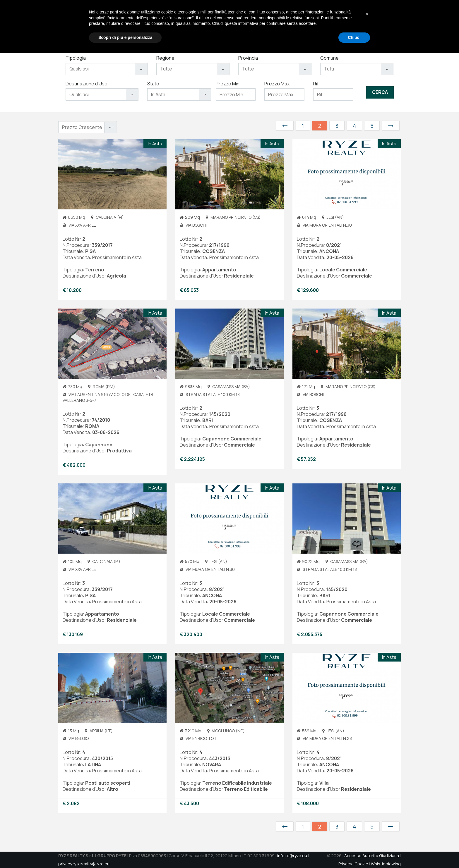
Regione (165, 58)
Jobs (339, 24)
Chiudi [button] (354, 852)
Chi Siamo (257, 24)
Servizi (281, 24)
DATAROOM (386, 24)
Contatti (359, 24)
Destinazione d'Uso (87, 84)
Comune (329, 58)
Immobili (304, 24)
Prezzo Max (277, 84)
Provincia (248, 58)
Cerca (380, 92)
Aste (323, 24)
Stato (153, 84)
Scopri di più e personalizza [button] (125, 852)
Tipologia (76, 58)
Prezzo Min (228, 84)
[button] (367, 829)
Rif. (316, 84)
